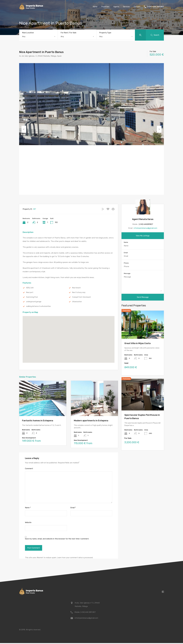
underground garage (34, 302)
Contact (137, 7)
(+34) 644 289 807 (156, 7)
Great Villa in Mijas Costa (137, 343)
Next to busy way (79, 293)
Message (127, 274)
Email (73, 509)
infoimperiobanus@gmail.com (145, 228)
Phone (126, 263)
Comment (29, 469)
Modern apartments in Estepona (91, 421)
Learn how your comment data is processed (75, 558)
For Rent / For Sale (68, 33)
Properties (105, 7)
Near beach (77, 288)
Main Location (28, 33)
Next (159, 129)
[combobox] (38, 37)
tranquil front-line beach (82, 297)
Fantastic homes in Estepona (38, 421)
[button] (69, 337)
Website (28, 523)
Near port (30, 293)
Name (28, 509)
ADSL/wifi (30, 288)
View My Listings (143, 236)
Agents (116, 7)
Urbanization (77, 302)
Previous (24, 129)
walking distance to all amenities (39, 307)
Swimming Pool (32, 297)
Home (94, 7)
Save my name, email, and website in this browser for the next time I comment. (57, 540)
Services (126, 7)
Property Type (105, 33)
